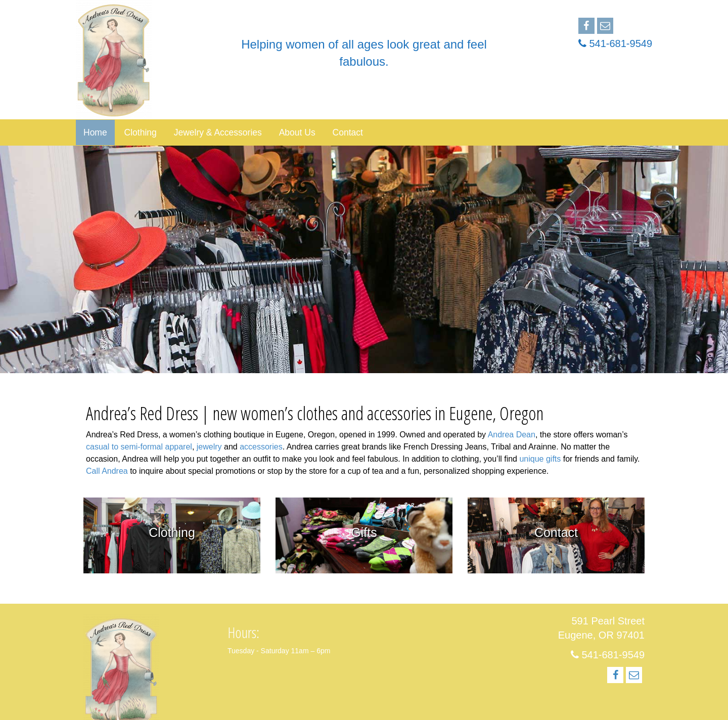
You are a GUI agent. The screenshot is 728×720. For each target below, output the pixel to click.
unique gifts (540, 459)
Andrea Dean (512, 435)
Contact (348, 132)
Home (95, 132)
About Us (297, 132)
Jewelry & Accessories (218, 132)
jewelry (209, 447)
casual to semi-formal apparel (139, 447)
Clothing (141, 132)
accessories (261, 447)
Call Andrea (107, 471)
